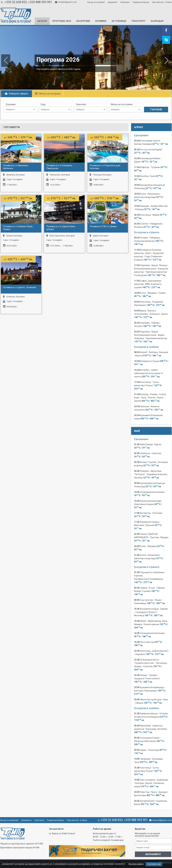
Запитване (125, 2)
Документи (113, 2)
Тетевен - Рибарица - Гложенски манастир (149, 241)
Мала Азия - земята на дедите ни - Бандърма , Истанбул (151, 729)
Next (166, 61)
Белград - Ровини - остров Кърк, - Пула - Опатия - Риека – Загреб (150, 398)
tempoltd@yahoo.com (66, 2)
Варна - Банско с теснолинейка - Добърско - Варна (151, 314)
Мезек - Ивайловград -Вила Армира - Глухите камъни (151, 624)
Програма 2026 (62, 21)
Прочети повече (136, 864)
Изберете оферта (16, 94)
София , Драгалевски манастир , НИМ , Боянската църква (148, 284)
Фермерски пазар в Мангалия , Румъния (148, 525)
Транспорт (138, 21)
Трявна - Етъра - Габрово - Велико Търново (150, 591)
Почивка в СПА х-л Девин (103, 226)
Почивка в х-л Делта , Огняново (20, 287)
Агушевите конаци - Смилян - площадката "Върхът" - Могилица (151, 612)
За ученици (119, 21)
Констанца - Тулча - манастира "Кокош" (148, 385)
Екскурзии (83, 21)
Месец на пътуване (48, 94)
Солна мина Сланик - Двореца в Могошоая (150, 741)
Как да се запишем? (96, 2)
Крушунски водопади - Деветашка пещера (148, 504)
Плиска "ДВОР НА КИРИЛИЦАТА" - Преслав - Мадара (151, 537)
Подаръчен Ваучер (141, 2)
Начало (42, 21)
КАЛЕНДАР (157, 21)
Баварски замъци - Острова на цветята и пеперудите (151, 717)
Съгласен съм (154, 864)
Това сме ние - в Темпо (162, 2)
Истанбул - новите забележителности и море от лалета (149, 373)
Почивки (101, 21)
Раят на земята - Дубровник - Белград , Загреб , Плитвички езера (151, 783)
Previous (6, 61)
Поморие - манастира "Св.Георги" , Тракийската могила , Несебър (151, 474)
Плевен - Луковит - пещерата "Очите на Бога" (147, 679)
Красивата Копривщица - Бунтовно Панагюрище (150, 691)
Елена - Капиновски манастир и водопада (149, 197)
